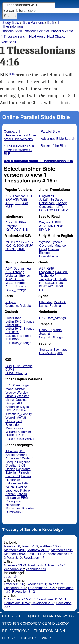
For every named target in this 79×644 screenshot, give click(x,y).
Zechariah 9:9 (36, 569)
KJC (9, 246)
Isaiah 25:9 (30, 546)
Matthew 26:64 (15, 554)
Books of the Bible (54, 146)
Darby (59, 200)
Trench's (29, 638)
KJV (8, 196)
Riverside (12, 425)
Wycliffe (45, 242)
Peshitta (55, 306)
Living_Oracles (16, 400)
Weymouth (47, 223)
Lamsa (44, 306)
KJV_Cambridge (17, 385)
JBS (60, 353)
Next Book (8, 42)
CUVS (10, 370)
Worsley (22, 393)
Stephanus (47, 272)
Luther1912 (13, 325)
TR (55, 279)
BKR (22, 466)
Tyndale (57, 242)
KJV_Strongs (15, 272)
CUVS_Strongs (16, 373)
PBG (24, 498)
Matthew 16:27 (50, 546)
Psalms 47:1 (37, 565)
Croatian (11, 466)
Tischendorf (47, 276)
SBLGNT (51, 283)
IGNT (9, 230)
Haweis (11, 396)
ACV (50, 210)
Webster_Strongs (18, 276)
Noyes (24, 407)
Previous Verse (62, 31)
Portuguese (13, 501)
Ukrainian (27, 508)
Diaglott (44, 196)
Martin (57, 330)
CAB (21, 439)
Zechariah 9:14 (15, 588)
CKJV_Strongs (16, 290)
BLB (57, 210)
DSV (42, 318)
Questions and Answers (51, 616)
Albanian (12, 451)
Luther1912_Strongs (20, 329)
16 (13, 74)
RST (22, 451)
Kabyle (25, 491)
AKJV (9, 203)
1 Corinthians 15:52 (42, 588)
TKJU (21, 249)
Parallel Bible (50, 132)
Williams (11, 432)
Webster (23, 396)
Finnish (24, 473)
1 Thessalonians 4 (14, 37)
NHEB (10, 436)
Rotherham (47, 203)
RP (41, 283)
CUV (9, 366)
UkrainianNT (14, 512)
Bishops (45, 253)
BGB (60, 286)
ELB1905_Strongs (18, 343)
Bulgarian (24, 462)
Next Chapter (57, 37)
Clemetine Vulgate (18, 306)
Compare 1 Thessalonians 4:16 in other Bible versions (20, 135)
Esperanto (23, 469)
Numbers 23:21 (15, 565)
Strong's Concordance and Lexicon (36, 624)
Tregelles (46, 279)
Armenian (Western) (19, 458)
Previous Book (11, 31)
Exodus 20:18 (36, 584)
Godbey (61, 203)
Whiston (20, 389)
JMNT (51, 226)
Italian (26, 483)
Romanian (13, 508)
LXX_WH (62, 272)
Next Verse (37, 37)
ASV (16, 200)
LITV (60, 207)
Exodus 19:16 (14, 584)
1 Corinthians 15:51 (48, 599)
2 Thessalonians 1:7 (58, 554)
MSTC (10, 242)
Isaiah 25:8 (12, 546)
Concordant (47, 207)
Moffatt (21, 418)
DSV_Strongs (56, 318)
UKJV (29, 246)
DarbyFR (46, 330)
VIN (48, 230)
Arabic (10, 455)
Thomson (19, 196)
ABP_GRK (47, 269)
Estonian (11, 473)
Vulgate (11, 302)
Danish (10, 469)
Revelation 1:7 (34, 558)
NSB (60, 226)
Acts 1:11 (34, 554)
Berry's (9, 638)
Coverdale (46, 246)
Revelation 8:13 (23, 592)
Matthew (60, 246)
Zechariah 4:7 (14, 569)
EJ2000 (11, 439)
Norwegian (13, 505)
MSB (9, 207)
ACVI (18, 230)
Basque (11, 462)
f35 (61, 283)
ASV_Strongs (15, 279)
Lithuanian (13, 498)
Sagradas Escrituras (53, 350)
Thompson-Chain (50, 631)
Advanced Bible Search (58, 139)
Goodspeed (14, 421)
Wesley (11, 393)
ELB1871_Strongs (18, 336)
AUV (42, 226)
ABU (20, 403)
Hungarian (13, 480)
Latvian (22, 494)
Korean (11, 494)
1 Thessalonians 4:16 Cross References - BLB (20, 150)
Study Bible (11, 23)
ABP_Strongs (15, 269)
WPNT (30, 439)
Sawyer (11, 403)
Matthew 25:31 (62, 550)
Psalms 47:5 (57, 565)
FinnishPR (13, 476)
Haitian (26, 476)
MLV (65, 210)
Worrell (10, 418)
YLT (29, 196)
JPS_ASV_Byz (16, 411)
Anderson (12, 407)
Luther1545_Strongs (20, 322)
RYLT (19, 436)
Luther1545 (13, 318)
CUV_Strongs (23, 366)
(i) (9, 74)
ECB (42, 210)
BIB (25, 230)
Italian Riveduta (16, 487)
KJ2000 (18, 246)
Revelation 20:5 (43, 603)
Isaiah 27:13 (56, 584)
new (28, 269)
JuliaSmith (46, 200)
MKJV (20, 242)
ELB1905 (12, 339)
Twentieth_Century (19, 414)
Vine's (47, 638)
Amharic (21, 455)
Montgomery (14, 428)
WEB (24, 200)
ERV (9, 200)
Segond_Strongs (51, 337)
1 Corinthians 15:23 (18, 599)
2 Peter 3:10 (13, 558)
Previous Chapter (37, 31)
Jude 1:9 (10, 577)
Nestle (63, 279)
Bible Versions (33, 23)
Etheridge (46, 302)
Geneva (54, 249)
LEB (17, 203)
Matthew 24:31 (38, 550)
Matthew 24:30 (15, 550)
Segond (45, 334)
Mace (9, 389)
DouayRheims (49, 256)
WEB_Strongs (15, 283)
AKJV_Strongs (16, 286)
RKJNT (11, 249)
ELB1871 (12, 332)
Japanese (12, 491)
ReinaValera (48, 353)
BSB (25, 203)
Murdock (60, 302)
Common (25, 432)
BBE (58, 223)
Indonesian (13, 483)
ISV (42, 230)
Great (43, 249)
